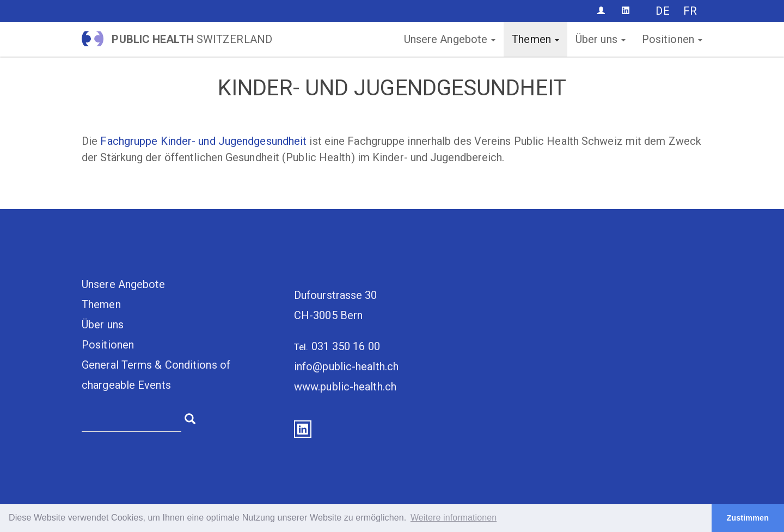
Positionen (672, 39)
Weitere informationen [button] (454, 518)
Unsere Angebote (450, 39)
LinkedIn (303, 429)
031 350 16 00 (346, 346)
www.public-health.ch (345, 387)
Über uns (601, 39)
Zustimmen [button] (748, 518)
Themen (535, 39)
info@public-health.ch (346, 366)
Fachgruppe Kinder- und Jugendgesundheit (203, 141)
